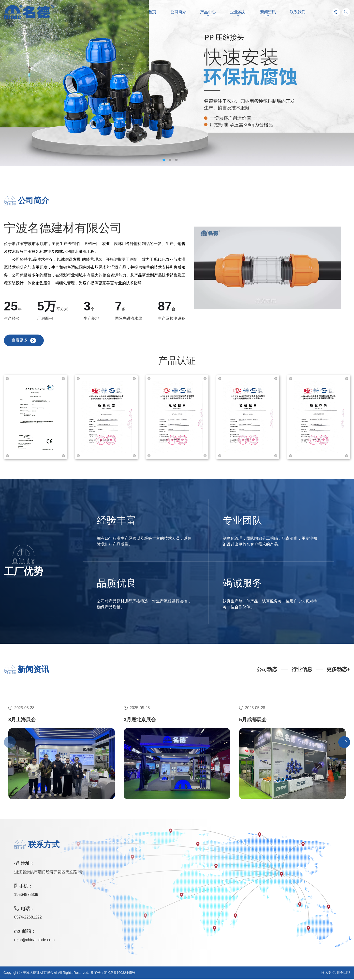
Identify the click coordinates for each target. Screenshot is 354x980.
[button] (344, 743)
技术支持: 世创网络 (336, 974)
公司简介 (178, 12)
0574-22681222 (28, 918)
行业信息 (300, 671)
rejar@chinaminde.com (35, 941)
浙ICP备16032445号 (120, 974)
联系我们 (298, 12)
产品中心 (208, 12)
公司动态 (265, 671)
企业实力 (238, 12)
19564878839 (26, 896)
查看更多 (20, 341)
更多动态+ (338, 671)
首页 (152, 12)
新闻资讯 (268, 12)
